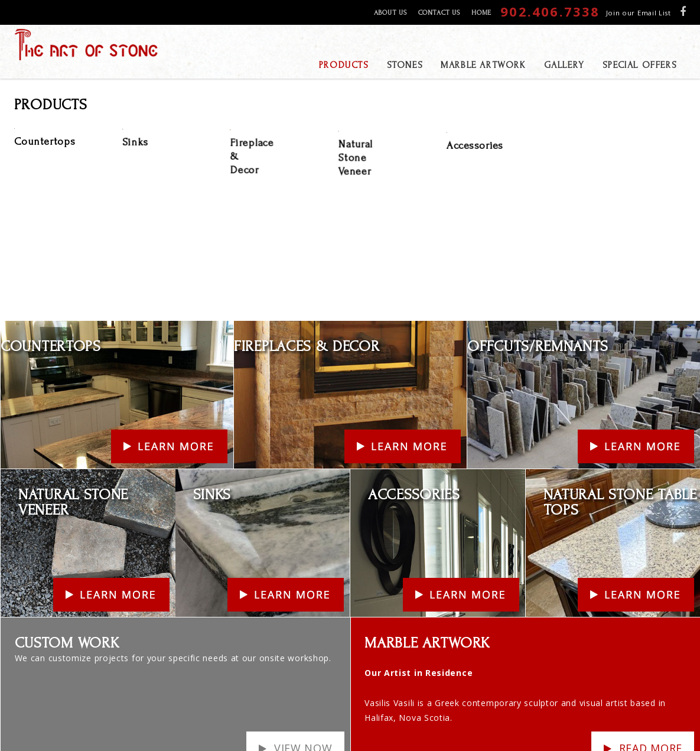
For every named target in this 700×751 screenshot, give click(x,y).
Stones (501, 713)
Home (481, 13)
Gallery (532, 713)
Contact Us (439, 13)
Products (566, 713)
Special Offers (459, 713)
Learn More (25, 249)
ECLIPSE (629, 731)
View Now (303, 669)
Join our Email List (639, 13)
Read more (651, 669)
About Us (390, 13)
